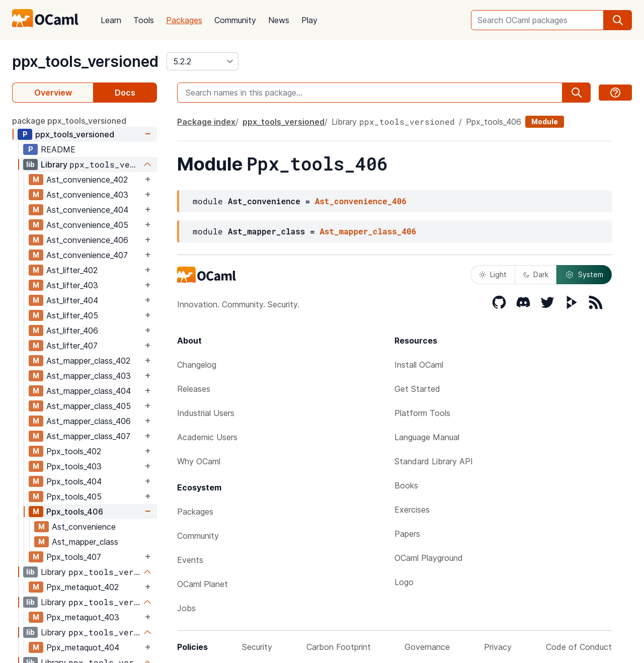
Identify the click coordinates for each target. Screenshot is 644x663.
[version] (203, 61)
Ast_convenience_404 (87, 210)
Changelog (197, 365)
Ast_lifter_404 (72, 300)
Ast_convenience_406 (87, 240)
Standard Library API (434, 461)
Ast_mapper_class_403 (89, 376)
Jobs (186, 608)
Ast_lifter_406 (72, 330)
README (58, 149)
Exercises (412, 510)
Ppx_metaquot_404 (83, 647)
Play (309, 20)
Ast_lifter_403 (72, 285)
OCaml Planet (203, 584)
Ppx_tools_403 (74, 466)
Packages (184, 20)
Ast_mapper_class (85, 542)
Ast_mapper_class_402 (88, 361)
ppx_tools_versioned (85, 61)
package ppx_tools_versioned (69, 121)
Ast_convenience (84, 527)
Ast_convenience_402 (87, 180)
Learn (111, 20)
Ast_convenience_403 (87, 195)
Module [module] (545, 121)
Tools (144, 20)
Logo (404, 582)
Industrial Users (206, 413)
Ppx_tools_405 (74, 496)
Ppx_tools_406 (75, 512)
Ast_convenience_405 (87, 225)
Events (190, 560)
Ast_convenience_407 (87, 255)
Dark (536, 274)
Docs (125, 93)
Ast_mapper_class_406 (89, 421)
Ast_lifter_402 (72, 270)
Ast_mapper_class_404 (89, 391)
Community (235, 20)
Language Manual (427, 437)
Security (257, 647)
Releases (194, 389)
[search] (618, 20)
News (279, 20)
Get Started (417, 389)
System (584, 275)
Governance (427, 647)
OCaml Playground (429, 558)
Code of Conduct (579, 647)
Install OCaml (419, 365)
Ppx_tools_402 (74, 451)
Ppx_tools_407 (74, 557)
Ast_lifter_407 (72, 346)
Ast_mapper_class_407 (88, 436)
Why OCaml (199, 461)
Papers (407, 534)
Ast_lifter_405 (72, 315)
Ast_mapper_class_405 (89, 406)
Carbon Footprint (339, 647)
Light (493, 274)
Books (406, 485)
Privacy (498, 647)
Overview (53, 93)
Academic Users (207, 437)
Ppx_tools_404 (74, 481)
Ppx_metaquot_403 (83, 617)
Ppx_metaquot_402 (83, 587)
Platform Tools (422, 413)
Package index (206, 122)
